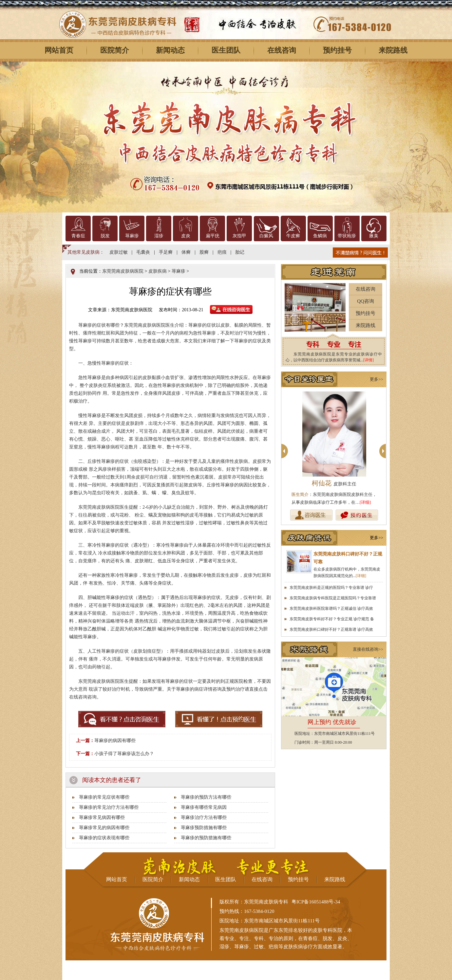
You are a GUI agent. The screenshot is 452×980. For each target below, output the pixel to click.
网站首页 (59, 50)
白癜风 (266, 236)
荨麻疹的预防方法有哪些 (206, 797)
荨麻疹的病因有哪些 (115, 741)
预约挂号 (337, 50)
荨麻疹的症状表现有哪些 (104, 838)
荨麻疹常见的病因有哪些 (104, 828)
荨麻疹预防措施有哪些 (204, 828)
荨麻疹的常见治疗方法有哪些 (109, 807)
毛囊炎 (143, 252)
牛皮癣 (293, 236)
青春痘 (78, 236)
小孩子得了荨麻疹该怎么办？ (124, 754)
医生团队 (226, 50)
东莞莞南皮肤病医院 (123, 271)
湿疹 (159, 236)
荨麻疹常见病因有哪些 (102, 817)
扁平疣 (213, 236)
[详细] (365, 502)
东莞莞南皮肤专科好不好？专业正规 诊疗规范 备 (332, 619)
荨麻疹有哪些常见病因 (204, 807)
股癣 (204, 252)
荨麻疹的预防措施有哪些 (206, 838)
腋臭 (374, 236)
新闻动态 (170, 50)
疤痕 (222, 252)
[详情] (368, 360)
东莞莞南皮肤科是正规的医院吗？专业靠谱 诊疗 (331, 588)
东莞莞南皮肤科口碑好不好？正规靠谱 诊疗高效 (331, 629)
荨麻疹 (132, 236)
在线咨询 (282, 50)
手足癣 (166, 252)
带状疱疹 (347, 236)
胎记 (240, 252)
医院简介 (115, 50)
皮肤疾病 (158, 271)
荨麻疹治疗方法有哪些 (204, 817)
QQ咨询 (366, 301)
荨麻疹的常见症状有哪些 (104, 797)
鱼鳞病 (320, 236)
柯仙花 (334, 483)
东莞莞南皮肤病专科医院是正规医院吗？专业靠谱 (333, 598)
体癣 (186, 252)
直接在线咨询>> (368, 649)
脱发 (105, 236)
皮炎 (186, 236)
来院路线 (393, 50)
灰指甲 (239, 236)
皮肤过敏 (119, 252)
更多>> (377, 379)
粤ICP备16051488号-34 (316, 902)
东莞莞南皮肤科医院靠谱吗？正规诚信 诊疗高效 (331, 608)
